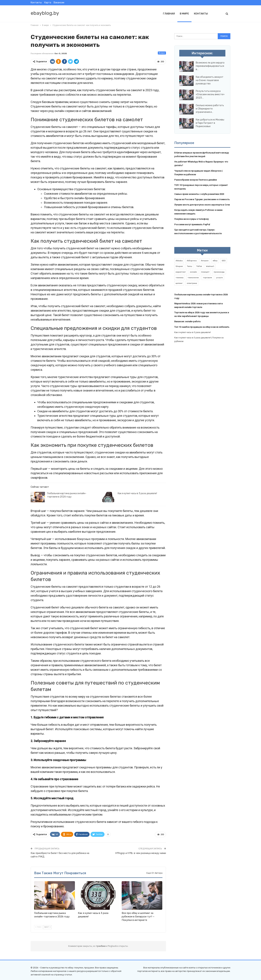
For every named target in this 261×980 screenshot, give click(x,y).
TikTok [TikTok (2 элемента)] (199, 266)
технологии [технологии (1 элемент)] (193, 278)
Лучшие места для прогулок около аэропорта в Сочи (202, 205)
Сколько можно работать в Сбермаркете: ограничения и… (210, 109)
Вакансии (59, 3)
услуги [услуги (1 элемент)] (219, 278)
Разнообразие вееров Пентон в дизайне (196, 180)
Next (47, 927)
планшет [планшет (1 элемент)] (205, 272)
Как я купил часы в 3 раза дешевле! (137, 493)
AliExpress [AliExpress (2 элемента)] (192, 261)
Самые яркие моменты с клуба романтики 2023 (199, 194)
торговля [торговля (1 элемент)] (207, 278)
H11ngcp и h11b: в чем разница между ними (141, 853)
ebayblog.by (45, 13)
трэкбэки (101, 946)
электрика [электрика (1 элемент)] (192, 283)
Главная (169, 14)
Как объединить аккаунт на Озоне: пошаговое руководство (210, 80)
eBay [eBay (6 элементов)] (215, 261)
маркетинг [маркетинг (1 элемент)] (181, 272)
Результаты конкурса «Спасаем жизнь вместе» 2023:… (210, 94)
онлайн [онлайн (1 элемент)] (193, 272)
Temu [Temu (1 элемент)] (190, 266)
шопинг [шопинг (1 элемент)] (179, 283)
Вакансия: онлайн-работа (187, 321)
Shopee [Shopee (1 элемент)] (179, 266)
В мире (184, 14)
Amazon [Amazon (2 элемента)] (205, 261)
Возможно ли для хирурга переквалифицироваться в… (210, 66)
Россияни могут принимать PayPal (192, 224)
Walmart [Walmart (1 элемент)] (210, 266)
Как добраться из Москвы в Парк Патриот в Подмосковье (210, 123)
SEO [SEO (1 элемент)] (224, 261)
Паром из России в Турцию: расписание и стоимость (202, 199)
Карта (48, 3)
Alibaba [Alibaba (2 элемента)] (179, 261)
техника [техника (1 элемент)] (180, 278)
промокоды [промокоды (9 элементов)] (219, 272)
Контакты (36, 3)
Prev (38, 927)
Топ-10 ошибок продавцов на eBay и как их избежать (202, 327)
